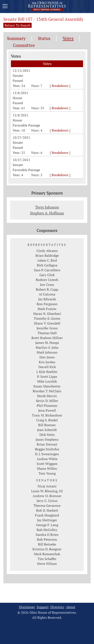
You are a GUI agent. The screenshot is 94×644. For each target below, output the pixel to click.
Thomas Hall (47, 333)
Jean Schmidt (47, 430)
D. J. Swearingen (47, 454)
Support (43, 607)
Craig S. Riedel (47, 420)
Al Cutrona (47, 294)
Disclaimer (27, 607)
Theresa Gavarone (47, 506)
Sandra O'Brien (47, 535)
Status (44, 38)
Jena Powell (47, 410)
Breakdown (60, 86)
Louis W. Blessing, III (47, 491)
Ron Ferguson (47, 304)
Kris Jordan (47, 362)
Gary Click (47, 275)
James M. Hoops (47, 343)
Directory (57, 607)
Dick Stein (47, 435)
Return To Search (17, 25)
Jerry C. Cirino (47, 501)
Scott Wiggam (47, 464)
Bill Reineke (47, 544)
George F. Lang (47, 525)
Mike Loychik (47, 381)
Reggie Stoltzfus (47, 449)
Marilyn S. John (47, 347)
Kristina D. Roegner (47, 549)
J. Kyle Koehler (47, 372)
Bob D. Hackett (47, 510)
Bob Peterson (47, 539)
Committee (24, 45)
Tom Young (47, 473)
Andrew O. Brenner (47, 496)
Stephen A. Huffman (47, 213)
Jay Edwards (47, 299)
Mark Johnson (47, 352)
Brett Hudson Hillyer (47, 338)
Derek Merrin (47, 396)
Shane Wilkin (47, 468)
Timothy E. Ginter (47, 318)
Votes (68, 38)
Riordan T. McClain (47, 391)
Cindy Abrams (47, 251)
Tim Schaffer (47, 559)
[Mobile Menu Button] (5, 7)
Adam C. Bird (47, 260)
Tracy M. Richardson (47, 415)
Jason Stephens (47, 439)
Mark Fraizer (47, 309)
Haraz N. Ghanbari (47, 314)
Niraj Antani (47, 486)
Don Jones (47, 357)
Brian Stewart (47, 444)
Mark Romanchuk (47, 554)
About (71, 607)
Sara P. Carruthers (47, 270)
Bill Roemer (47, 425)
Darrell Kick (47, 367)
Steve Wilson (47, 564)
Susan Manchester (47, 386)
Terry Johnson (47, 207)
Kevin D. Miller (47, 401)
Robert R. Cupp (47, 289)
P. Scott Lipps (47, 377)
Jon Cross (47, 285)
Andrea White (47, 459)
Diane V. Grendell (47, 323)
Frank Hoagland (47, 515)
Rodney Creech (47, 280)
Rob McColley (47, 530)
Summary (16, 38)
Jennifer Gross (47, 328)
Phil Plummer (47, 406)
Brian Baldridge (47, 255)
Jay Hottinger (47, 520)
